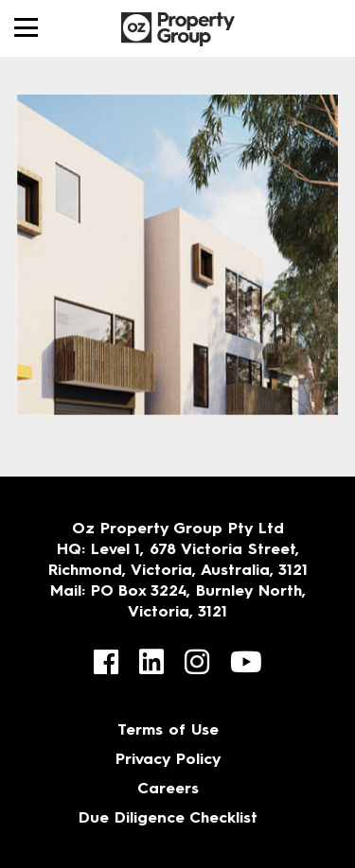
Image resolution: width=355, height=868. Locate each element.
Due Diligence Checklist (168, 819)
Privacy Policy (169, 760)
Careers (168, 790)
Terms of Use (168, 731)
